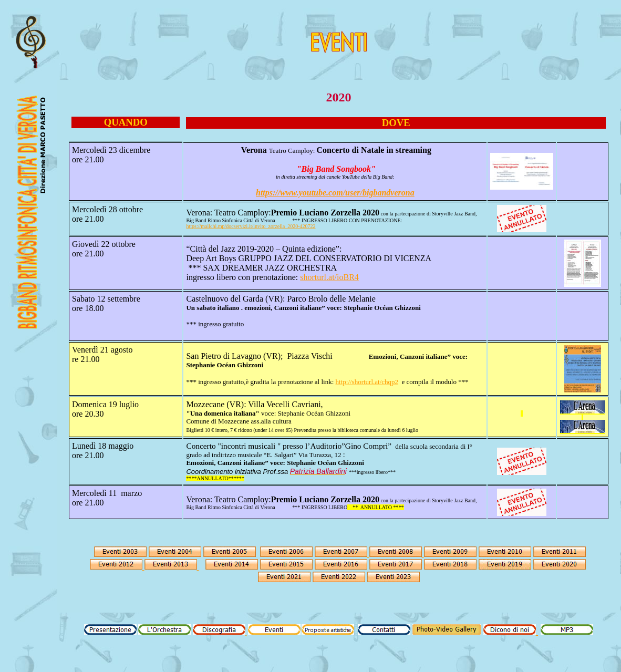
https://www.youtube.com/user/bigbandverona (335, 193)
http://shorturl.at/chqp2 (367, 382)
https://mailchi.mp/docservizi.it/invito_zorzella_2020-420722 (251, 226)
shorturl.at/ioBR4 (329, 277)
